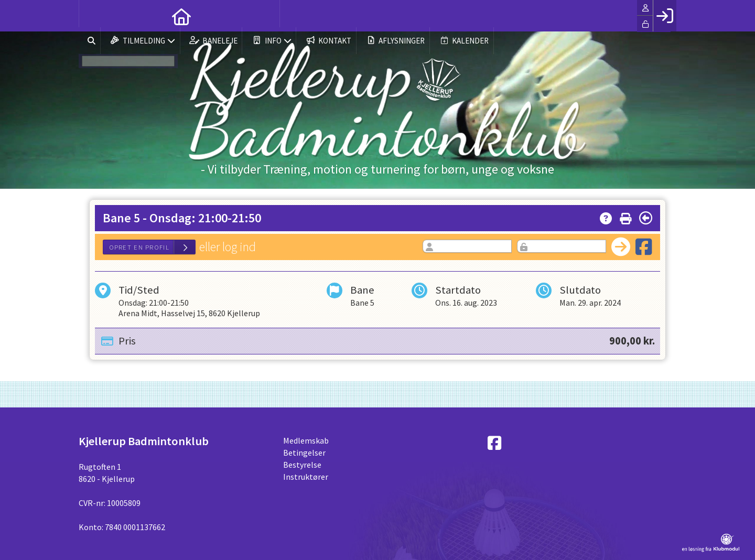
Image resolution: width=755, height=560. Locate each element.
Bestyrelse (302, 465)
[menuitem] (94, 16)
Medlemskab (306, 440)
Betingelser (304, 453)
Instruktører (306, 477)
